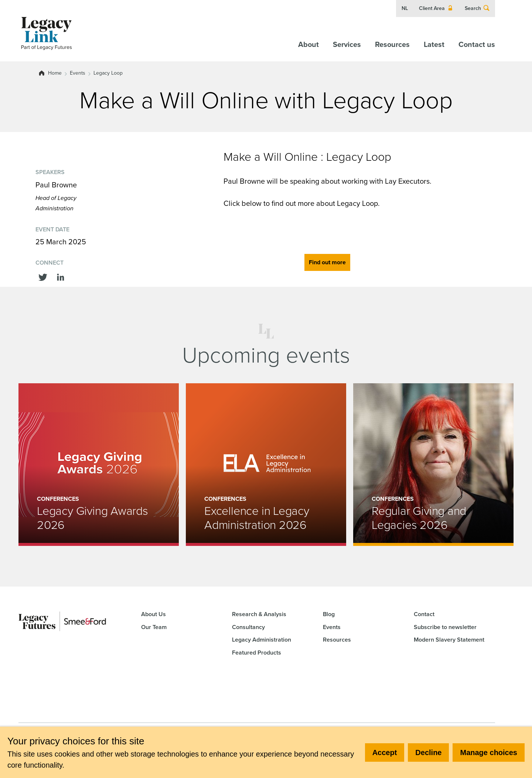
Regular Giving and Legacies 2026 (419, 518)
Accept (385, 752)
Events (78, 73)
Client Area (436, 9)
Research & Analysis (259, 614)
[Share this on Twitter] (43, 276)
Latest (434, 44)
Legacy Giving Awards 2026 (93, 518)
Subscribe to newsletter (445, 627)
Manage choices (489, 752)
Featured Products (257, 653)
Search (477, 9)
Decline (428, 752)
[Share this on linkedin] (61, 276)
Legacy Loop (108, 73)
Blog (329, 614)
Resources (392, 44)
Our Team (154, 627)
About (308, 44)
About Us (154, 614)
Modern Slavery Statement (449, 640)
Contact (424, 614)
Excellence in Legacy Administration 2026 (257, 518)
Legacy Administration (262, 640)
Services (347, 44)
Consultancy (248, 627)
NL (405, 9)
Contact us (477, 44)
